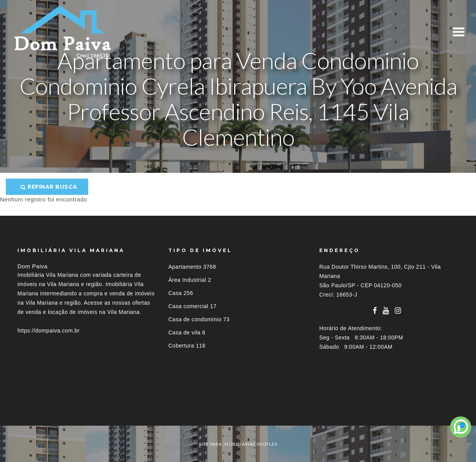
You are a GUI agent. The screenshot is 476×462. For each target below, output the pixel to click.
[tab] (238, 411)
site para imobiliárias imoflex (238, 444)
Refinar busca (49, 187)
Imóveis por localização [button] (49, 411)
